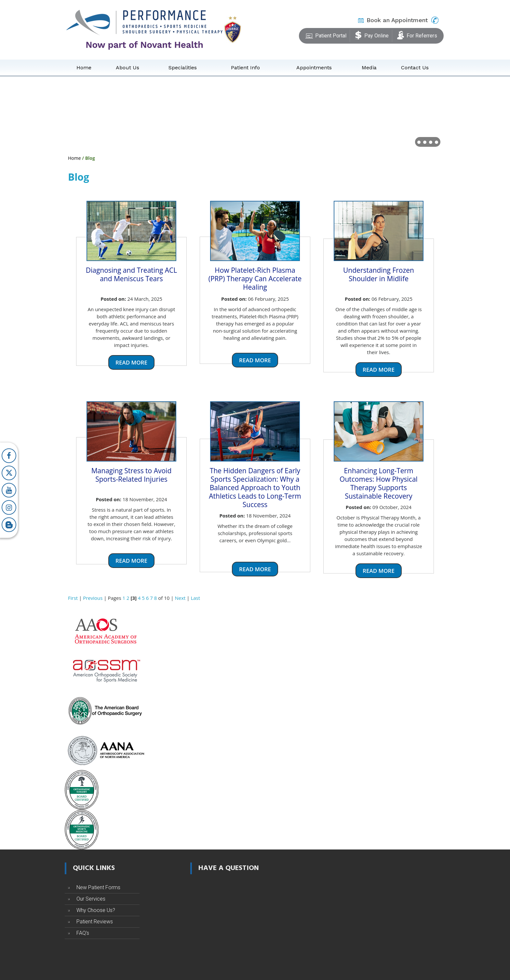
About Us (127, 68)
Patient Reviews (95, 922)
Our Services (91, 899)
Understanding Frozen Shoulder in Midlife (379, 274)
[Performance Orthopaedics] (144, 29)
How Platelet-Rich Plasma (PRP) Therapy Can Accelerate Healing (255, 279)
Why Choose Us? (96, 910)
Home (84, 68)
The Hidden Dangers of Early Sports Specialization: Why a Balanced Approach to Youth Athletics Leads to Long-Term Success (255, 488)
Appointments (314, 68)
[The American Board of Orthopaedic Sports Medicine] (82, 829)
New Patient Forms (98, 887)
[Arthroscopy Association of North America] (105, 750)
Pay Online (372, 35)
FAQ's (83, 933)
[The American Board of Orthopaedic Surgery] (105, 710)
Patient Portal (326, 35)
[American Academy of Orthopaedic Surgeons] (105, 631)
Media (369, 68)
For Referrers (417, 35)
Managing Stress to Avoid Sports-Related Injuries (132, 475)
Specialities (183, 68)
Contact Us (415, 68)
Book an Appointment (397, 20)
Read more (131, 362)
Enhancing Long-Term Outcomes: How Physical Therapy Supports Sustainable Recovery (379, 483)
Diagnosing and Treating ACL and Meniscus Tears (132, 274)
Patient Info (245, 68)
